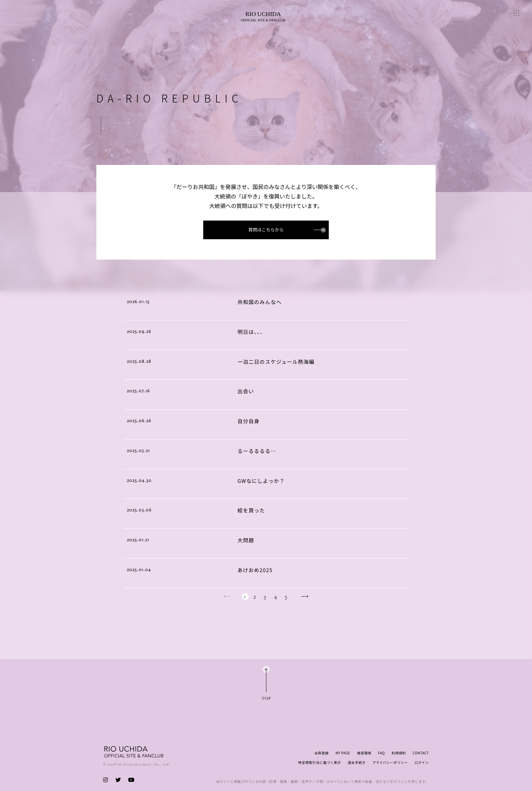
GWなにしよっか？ (261, 481)
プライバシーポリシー (390, 762)
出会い (246, 391)
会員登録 (322, 753)
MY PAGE (343, 753)
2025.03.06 (139, 510)
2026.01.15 (138, 301)
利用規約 (399, 753)
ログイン (422, 762)
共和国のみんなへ (260, 302)
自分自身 (249, 421)
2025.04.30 (139, 480)
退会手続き (357, 762)
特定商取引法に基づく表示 (320, 762)
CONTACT (421, 753)
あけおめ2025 (255, 570)
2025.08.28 (139, 361)
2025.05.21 (138, 450)
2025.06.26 (139, 420)
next (305, 596)
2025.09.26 (139, 331)
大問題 (246, 540)
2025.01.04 (139, 569)
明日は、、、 (252, 332)
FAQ (381, 753)
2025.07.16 (138, 391)
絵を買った (251, 510)
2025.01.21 (138, 540)
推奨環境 (364, 753)
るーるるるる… (257, 451)
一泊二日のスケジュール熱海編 (276, 362)
